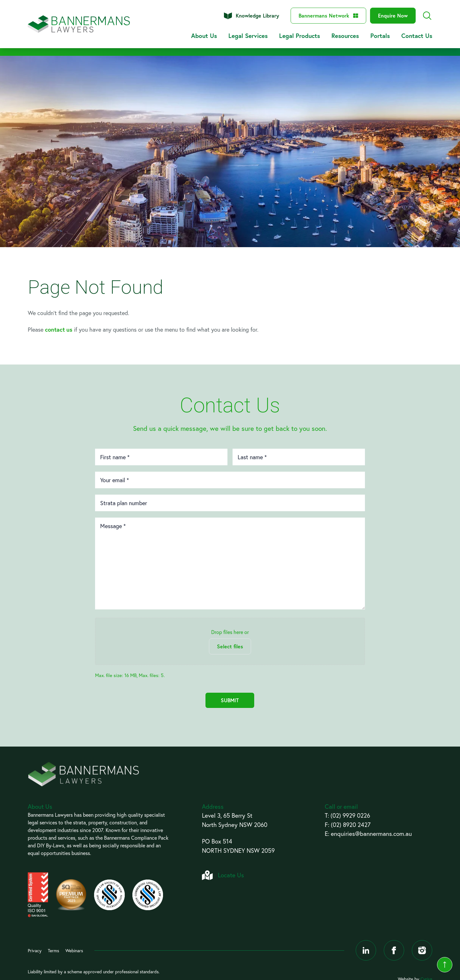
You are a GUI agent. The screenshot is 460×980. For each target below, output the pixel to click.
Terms (53, 951)
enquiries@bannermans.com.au (371, 833)
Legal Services (248, 36)
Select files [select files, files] (230, 646)
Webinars (74, 951)
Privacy (35, 951)
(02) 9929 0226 (350, 815)
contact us (59, 329)
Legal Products (300, 36)
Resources (345, 36)
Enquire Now (393, 15)
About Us (204, 36)
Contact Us (417, 36)
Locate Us (231, 875)
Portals (380, 36)
